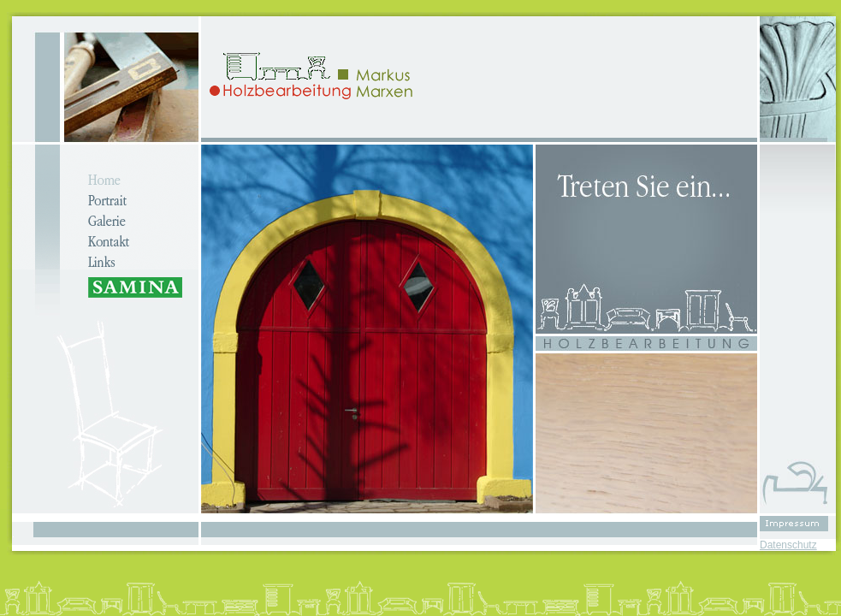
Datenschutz (788, 545)
